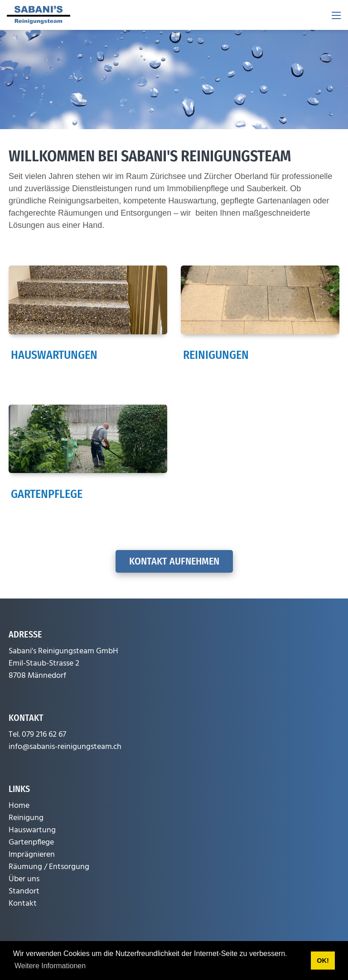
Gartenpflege (47, 494)
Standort (24, 891)
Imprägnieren (32, 855)
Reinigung (26, 818)
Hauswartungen (54, 355)
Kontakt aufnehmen (174, 561)
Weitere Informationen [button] (50, 966)
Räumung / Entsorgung (49, 867)
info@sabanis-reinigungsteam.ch (65, 747)
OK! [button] (323, 961)
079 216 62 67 (44, 735)
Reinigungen (216, 355)
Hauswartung (32, 830)
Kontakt (23, 904)
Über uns (24, 879)
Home (19, 806)
